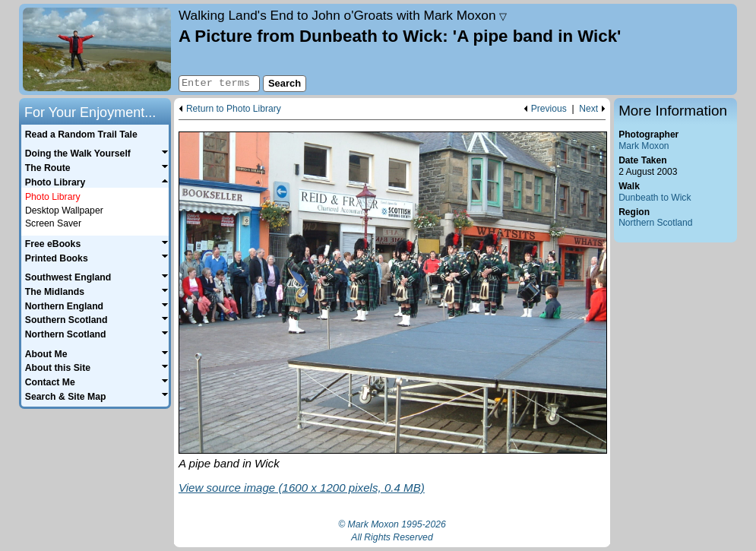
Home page (97, 49)
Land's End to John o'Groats (343, 15)
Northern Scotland (655, 223)
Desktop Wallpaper (64, 211)
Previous (549, 109)
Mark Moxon (644, 146)
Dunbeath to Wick (655, 198)
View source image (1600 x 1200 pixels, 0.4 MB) (302, 488)
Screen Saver (53, 223)
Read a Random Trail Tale (81, 135)
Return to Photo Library (234, 109)
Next (588, 109)
